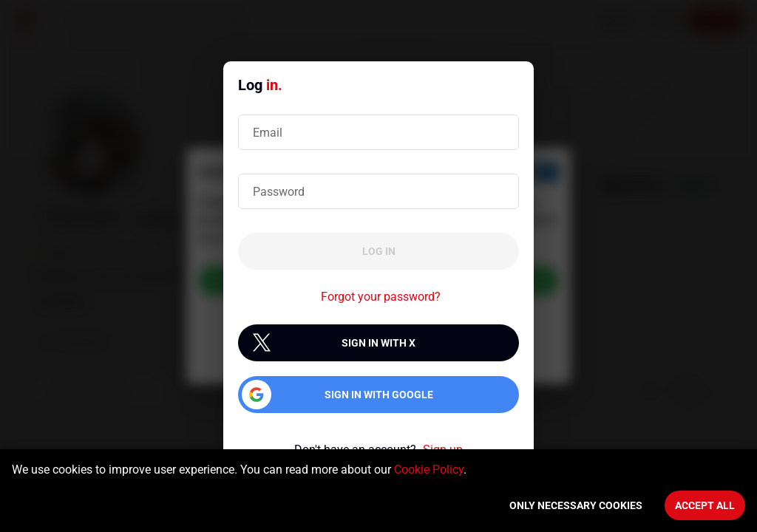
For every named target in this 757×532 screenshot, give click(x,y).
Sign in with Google (379, 395)
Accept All (705, 505)
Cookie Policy (429, 470)
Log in (379, 251)
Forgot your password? (381, 297)
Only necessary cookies (576, 505)
